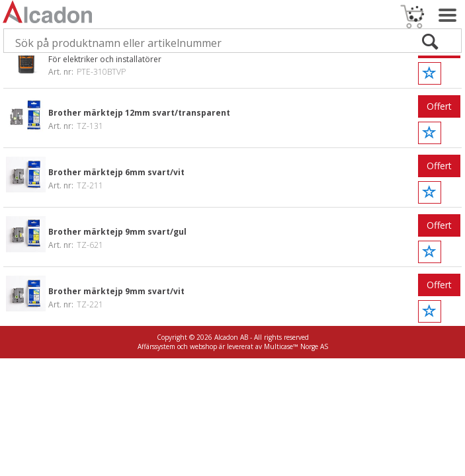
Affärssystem (156, 346)
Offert (439, 106)
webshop (203, 346)
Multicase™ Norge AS (296, 346)
